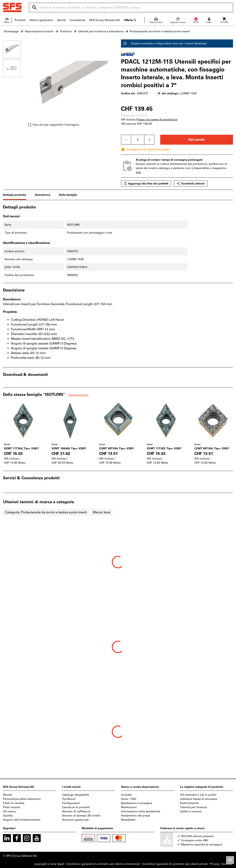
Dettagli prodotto (15, 195)
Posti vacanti (12, 807)
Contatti (126, 795)
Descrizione (43, 195)
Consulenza (78, 20)
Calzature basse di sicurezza (199, 799)
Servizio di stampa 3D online (81, 816)
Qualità (8, 816)
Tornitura (66, 31)
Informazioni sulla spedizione (141, 811)
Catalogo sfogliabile (76, 795)
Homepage (11, 31)
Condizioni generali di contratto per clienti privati (175, 864)
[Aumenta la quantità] (149, 140)
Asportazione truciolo (39, 31)
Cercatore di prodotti (76, 807)
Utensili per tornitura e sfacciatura (101, 31)
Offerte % (130, 20)
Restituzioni (129, 807)
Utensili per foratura (194, 807)
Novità (7, 795)
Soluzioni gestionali (75, 820)
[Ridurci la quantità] (126, 140)
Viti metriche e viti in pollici (198, 795)
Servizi (61, 20)
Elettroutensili (189, 803)
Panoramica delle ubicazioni (22, 799)
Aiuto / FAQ (129, 799)
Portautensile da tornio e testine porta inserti (160, 31)
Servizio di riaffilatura (76, 811)
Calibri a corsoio (191, 811)
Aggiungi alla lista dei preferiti (146, 183)
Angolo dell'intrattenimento (22, 820)
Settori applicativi (41, 20)
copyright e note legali (49, 864)
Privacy (215, 864)
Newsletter (128, 820)
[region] (15, 85)
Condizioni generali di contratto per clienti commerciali (103, 864)
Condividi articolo (191, 183)
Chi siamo (10, 811)
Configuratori (71, 803)
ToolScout (69, 799)
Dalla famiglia (68, 195)
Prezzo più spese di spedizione (157, 120)
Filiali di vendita (14, 803)
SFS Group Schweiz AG (105, 20)
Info (139, 172)
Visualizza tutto (78, 395)
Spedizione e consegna (137, 803)
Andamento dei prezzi (136, 816)
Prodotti (20, 20)
